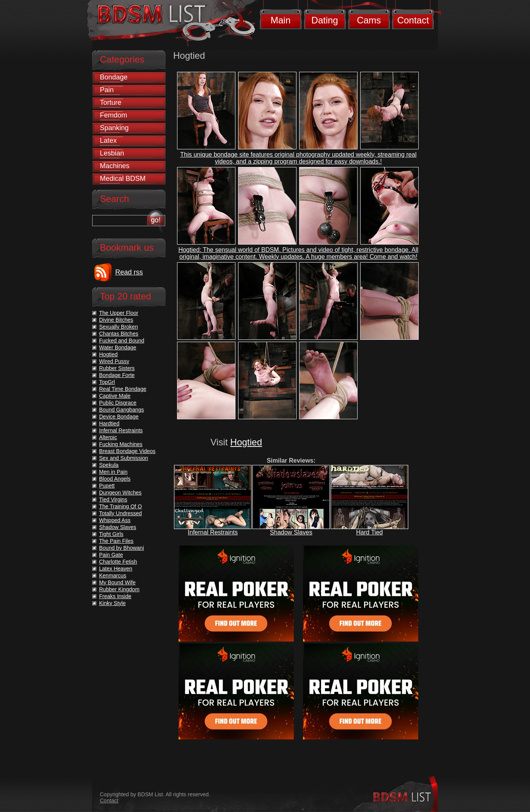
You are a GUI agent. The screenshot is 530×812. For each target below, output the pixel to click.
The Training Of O (120, 506)
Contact (413, 20)
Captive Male (115, 396)
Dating (325, 20)
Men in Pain (113, 472)
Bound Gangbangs (122, 410)
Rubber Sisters (117, 368)
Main (280, 20)
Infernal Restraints (213, 532)
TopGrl (107, 382)
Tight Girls (111, 534)
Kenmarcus (113, 576)
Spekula (109, 465)
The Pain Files (116, 541)
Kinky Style (112, 603)
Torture (111, 103)
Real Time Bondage (123, 389)
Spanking (114, 128)
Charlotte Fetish (118, 562)
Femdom (113, 115)
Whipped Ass (115, 520)
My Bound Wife (117, 582)
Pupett (107, 486)
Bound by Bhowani (122, 548)
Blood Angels (115, 479)
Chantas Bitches (119, 334)
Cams (369, 20)
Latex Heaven (116, 569)
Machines (115, 166)
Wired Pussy (114, 361)
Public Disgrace (118, 403)
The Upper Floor (119, 313)
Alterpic (108, 437)
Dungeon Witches (120, 493)
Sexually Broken (118, 327)
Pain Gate (111, 555)
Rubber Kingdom (119, 589)
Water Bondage (118, 347)
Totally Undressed (120, 513)
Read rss (129, 272)
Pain (107, 90)
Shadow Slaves (291, 532)
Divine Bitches (116, 320)
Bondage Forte (117, 375)
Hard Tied (369, 532)
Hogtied (246, 442)
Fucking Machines (121, 444)
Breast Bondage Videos (127, 451)
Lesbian (112, 153)
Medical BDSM (123, 179)
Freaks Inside (115, 596)
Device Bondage (119, 417)
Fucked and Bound (122, 341)
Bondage (114, 77)
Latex (108, 141)
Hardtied (109, 423)
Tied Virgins (113, 499)
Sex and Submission (124, 458)
